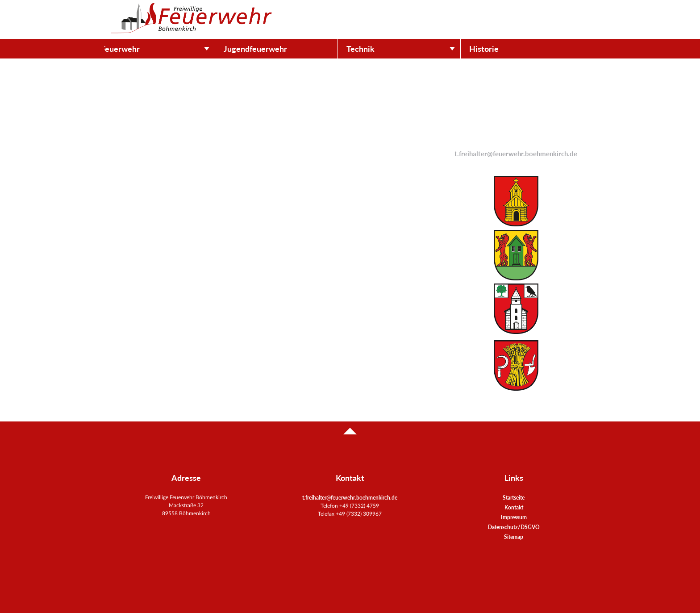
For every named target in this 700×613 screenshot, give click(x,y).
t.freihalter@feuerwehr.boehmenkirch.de (516, 154)
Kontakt (514, 507)
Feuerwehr (132, 49)
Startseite (514, 498)
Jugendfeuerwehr (268, 49)
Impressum (514, 517)
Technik (373, 49)
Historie (496, 49)
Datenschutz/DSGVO (514, 527)
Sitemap (514, 537)
